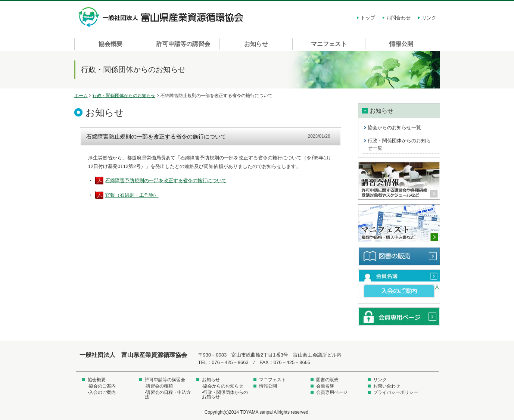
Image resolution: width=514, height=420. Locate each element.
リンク (429, 18)
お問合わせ (398, 18)
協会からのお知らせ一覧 (394, 127)
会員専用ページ (399, 317)
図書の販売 (399, 256)
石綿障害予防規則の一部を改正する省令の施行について (166, 181)
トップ (368, 18)
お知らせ (256, 44)
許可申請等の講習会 (183, 44)
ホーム (81, 96)
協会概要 (110, 44)
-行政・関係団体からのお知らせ (225, 395)
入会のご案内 (399, 291)
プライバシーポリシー (396, 392)
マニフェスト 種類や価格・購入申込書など (399, 224)
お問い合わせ (387, 386)
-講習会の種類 (159, 386)
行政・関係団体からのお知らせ (124, 96)
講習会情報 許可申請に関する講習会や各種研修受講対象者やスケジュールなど (399, 181)
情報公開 (401, 44)
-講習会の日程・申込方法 (168, 395)
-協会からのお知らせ (223, 386)
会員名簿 (399, 276)
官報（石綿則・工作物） (132, 195)
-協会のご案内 (102, 386)
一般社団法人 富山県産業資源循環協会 (162, 17)
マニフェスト (329, 44)
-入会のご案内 (102, 392)
